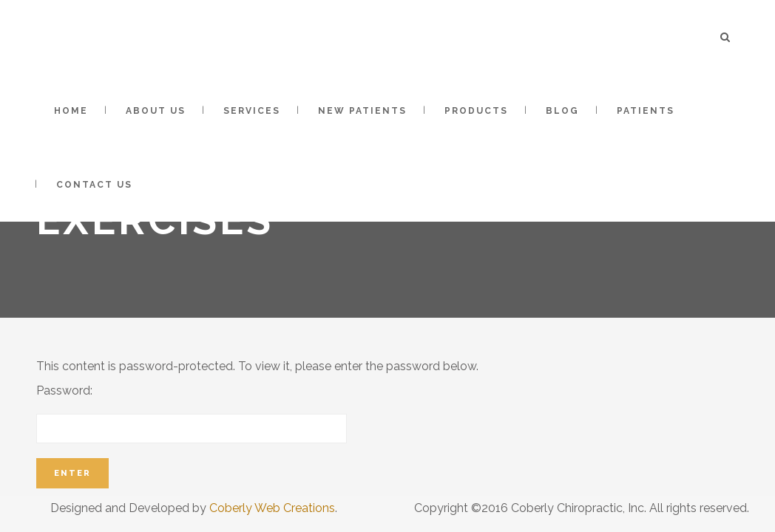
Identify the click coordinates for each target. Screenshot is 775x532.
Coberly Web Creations (272, 508)
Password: (192, 413)
